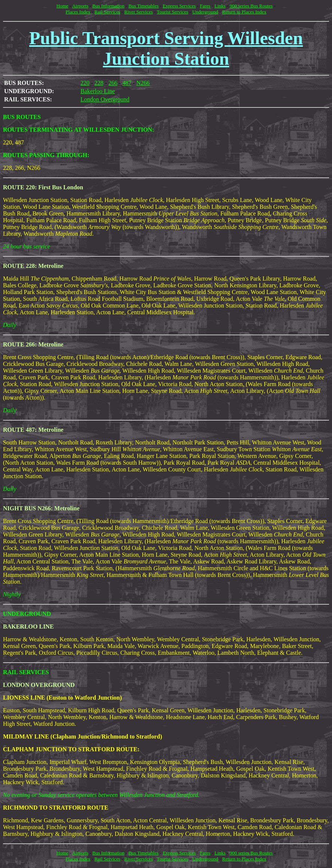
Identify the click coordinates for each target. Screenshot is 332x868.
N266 (143, 83)
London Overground (105, 99)
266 (113, 83)
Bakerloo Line (98, 91)
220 (85, 83)
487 (127, 83)
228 (99, 83)
